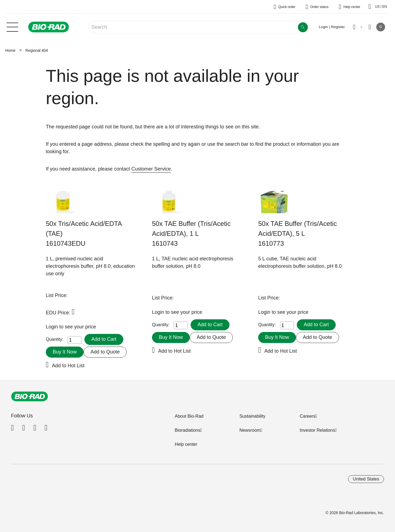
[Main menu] (12, 26)
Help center (186, 444)
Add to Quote (105, 352)
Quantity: (55, 339)
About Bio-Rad (189, 416)
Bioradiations (187, 430)
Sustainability (252, 416)
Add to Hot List (68, 366)
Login (53, 327)
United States (366, 479)
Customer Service (151, 169)
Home (10, 50)
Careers (307, 416)
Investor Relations (317, 430)
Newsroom (250, 430)
